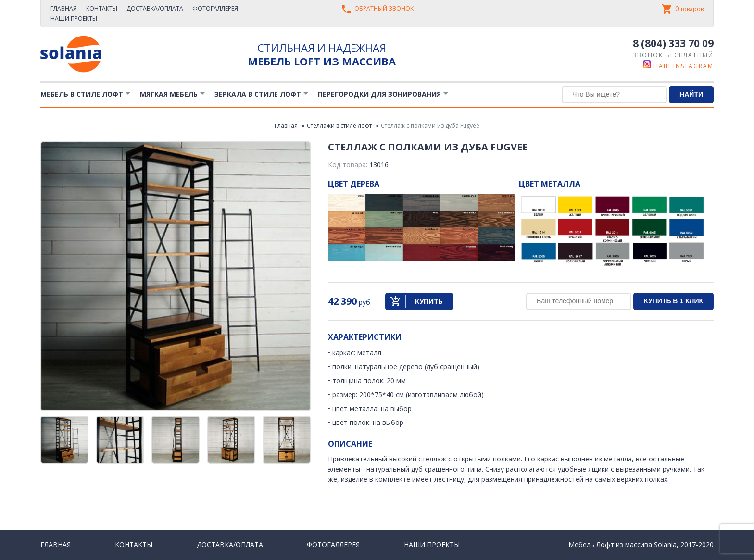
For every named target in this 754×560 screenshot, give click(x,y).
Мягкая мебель (169, 94)
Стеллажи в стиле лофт (339, 126)
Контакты (102, 8)
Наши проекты (74, 19)
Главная (64, 8)
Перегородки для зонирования (379, 94)
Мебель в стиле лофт (82, 94)
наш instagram (678, 66)
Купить (429, 301)
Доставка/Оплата (155, 8)
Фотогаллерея (215, 8)
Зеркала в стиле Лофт (258, 94)
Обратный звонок (384, 9)
